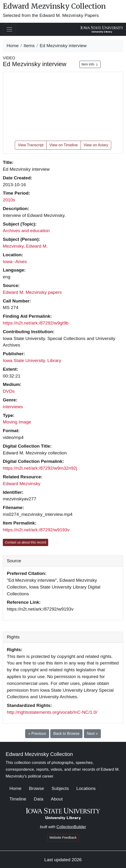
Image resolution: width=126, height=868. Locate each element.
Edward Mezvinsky (22, 484)
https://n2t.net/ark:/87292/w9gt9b (36, 323)
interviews (13, 407)
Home (13, 46)
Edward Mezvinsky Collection (54, 6)
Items (29, 46)
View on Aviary (96, 145)
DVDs (9, 391)
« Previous (37, 734)
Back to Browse (66, 734)
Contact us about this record (26, 542)
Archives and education (26, 231)
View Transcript (31, 145)
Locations (86, 788)
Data (39, 799)
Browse (36, 788)
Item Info (90, 64)
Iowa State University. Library (32, 360)
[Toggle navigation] (9, 29)
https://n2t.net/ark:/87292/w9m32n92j (40, 468)
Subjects (60, 788)
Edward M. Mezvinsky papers (32, 292)
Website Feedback (63, 838)
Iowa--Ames (15, 262)
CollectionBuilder (71, 827)
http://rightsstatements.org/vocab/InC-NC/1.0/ (52, 712)
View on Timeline (64, 145)
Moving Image (17, 422)
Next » (92, 734)
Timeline (18, 799)
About (57, 799)
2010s (9, 200)
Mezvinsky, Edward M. (25, 246)
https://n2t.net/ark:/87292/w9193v (36, 530)
